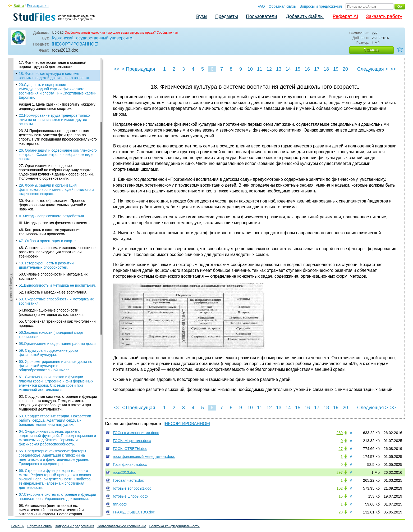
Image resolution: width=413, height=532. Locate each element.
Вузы (202, 16)
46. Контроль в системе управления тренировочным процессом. (50, 232)
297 (340, 472)
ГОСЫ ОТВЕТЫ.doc (130, 449)
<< (117, 69)
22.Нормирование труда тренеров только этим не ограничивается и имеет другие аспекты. (54, 120)
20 (345, 69)
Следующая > (373, 69)
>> (393, 69)
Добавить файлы (305, 16)
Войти (19, 6)
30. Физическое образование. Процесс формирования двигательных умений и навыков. (52, 205)
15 (298, 69)
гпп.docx (120, 504)
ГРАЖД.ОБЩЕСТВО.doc (134, 512)
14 (288, 69)
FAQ (261, 6)
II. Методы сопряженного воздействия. (52, 216)
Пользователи (261, 16)
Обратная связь (282, 6)
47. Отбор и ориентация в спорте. (48, 241)
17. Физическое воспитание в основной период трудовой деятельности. (52, 65)
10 (250, 69)
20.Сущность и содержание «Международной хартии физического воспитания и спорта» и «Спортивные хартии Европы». (58, 91)
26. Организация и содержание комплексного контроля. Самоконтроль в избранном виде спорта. (58, 155)
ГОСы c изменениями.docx (136, 433)
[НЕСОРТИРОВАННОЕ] (75, 44)
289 (340, 433)
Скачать (371, 50)
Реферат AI (345, 16)
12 (269, 69)
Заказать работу (384, 16)
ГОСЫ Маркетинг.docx (132, 441)
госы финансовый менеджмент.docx (144, 457)
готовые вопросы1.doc (132, 488)
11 (260, 69)
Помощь (17, 526)
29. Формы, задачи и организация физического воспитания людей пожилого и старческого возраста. (56, 190)
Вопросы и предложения (321, 6)
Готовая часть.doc (128, 480)
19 (336, 69)
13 (279, 69)
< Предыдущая (139, 69)
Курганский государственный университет (93, 38)
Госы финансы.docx (130, 465)
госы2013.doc (124, 472)
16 (307, 69)
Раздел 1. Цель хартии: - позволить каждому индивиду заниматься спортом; (57, 106)
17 (317, 69)
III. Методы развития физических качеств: (55, 223)
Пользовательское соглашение (121, 526)
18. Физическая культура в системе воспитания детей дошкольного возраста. (54, 76)
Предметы (227, 16)
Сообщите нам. (168, 33)
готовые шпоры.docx (130, 496)
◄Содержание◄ (11, 151)
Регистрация (38, 6)
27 (341, 449)
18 (326, 69)
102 (340, 488)
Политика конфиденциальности (174, 526)
